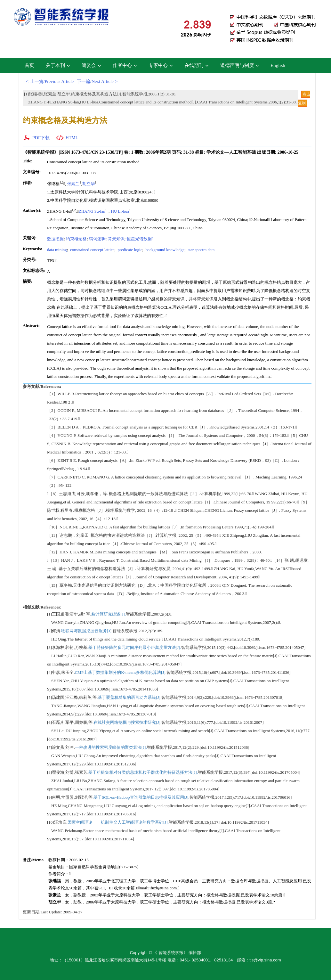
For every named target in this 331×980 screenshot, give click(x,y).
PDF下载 (41, 138)
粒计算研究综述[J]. (109, 614)
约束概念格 (76, 239)
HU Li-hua (120, 211)
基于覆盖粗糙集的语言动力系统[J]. (129, 697)
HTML (72, 138)
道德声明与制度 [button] (240, 65)
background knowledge (164, 250)
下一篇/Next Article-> (97, 82)
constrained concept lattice (92, 250)
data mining (57, 250)
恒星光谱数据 (140, 239)
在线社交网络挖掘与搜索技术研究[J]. (127, 722)
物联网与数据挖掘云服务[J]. (87, 631)
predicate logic (129, 250)
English (278, 65)
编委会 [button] (91, 65)
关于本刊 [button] (58, 65)
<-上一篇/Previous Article (50, 82)
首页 (29, 65)
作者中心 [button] (125, 65)
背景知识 (116, 239)
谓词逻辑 (97, 239)
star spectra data (201, 250)
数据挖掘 (55, 239)
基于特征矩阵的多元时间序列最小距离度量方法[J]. (135, 647)
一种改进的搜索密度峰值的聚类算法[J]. (111, 747)
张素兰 (73, 184)
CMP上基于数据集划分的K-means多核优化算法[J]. (121, 672)
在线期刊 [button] (197, 65)
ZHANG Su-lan (92, 211)
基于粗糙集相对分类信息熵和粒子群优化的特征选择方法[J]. (143, 772)
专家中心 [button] (161, 65)
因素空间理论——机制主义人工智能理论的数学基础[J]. (118, 822)
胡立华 (89, 184)
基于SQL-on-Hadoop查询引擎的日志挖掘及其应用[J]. (141, 797)
